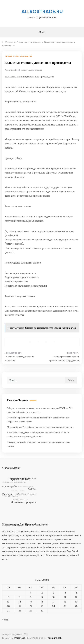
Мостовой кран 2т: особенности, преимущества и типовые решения (40, 427)
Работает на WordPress (14, 638)
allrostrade (35, 70)
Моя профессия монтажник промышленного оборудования (64, 359)
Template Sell (54, 638)
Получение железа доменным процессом (19, 359)
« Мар (5, 620)
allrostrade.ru (42, 11)
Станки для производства (18, 56)
